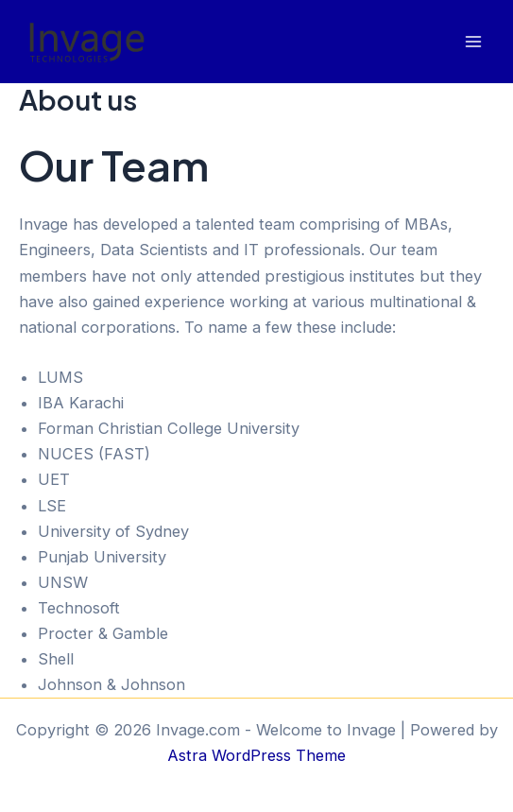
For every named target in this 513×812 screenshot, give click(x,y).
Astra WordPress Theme (256, 755)
